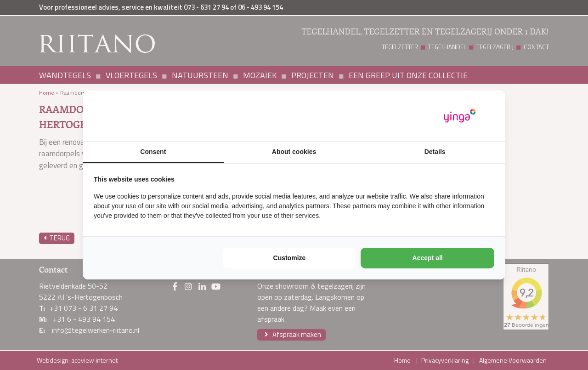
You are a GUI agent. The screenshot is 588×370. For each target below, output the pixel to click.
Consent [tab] (153, 152)
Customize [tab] (290, 258)
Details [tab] (435, 152)
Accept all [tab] (428, 258)
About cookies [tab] (294, 152)
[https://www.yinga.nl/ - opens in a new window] (460, 116)
